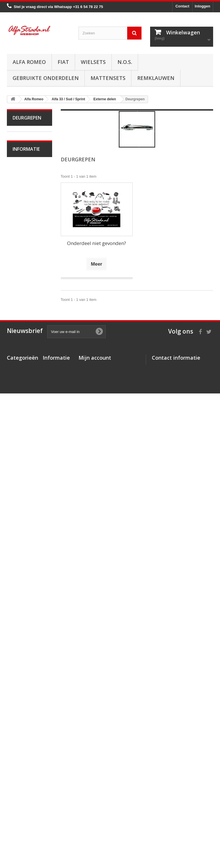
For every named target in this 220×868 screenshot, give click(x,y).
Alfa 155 (23, 542)
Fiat (63, 62)
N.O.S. (125, 62)
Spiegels (24, 488)
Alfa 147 (23, 533)
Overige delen (28, 506)
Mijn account (95, 777)
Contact (182, 6)
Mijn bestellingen (94, 786)
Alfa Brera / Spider (24, 573)
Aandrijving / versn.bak (25, 317)
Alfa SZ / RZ (27, 630)
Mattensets (108, 78)
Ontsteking (25, 268)
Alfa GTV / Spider (23, 617)
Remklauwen (156, 78)
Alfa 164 (23, 586)
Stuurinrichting (29, 339)
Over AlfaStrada (30, 676)
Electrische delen (24, 378)
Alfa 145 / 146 (28, 524)
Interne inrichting (20, 422)
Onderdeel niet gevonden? (97, 243)
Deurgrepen (26, 480)
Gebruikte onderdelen (46, 78)
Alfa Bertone (27, 145)
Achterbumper (28, 453)
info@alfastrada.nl (190, 827)
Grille (21, 462)
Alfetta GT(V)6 (29, 189)
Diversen (24, 497)
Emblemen (25, 471)
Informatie (26, 661)
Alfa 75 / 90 (26, 515)
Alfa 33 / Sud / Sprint (26, 246)
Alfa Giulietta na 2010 (28, 219)
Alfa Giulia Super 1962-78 (25, 158)
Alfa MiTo (24, 233)
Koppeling (25, 303)
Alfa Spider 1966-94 (24, 176)
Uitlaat (22, 294)
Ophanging (26, 347)
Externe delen (28, 435)
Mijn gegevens (91, 809)
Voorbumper (27, 444)
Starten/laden (28, 277)
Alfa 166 (23, 595)
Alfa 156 (23, 551)
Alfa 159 (23, 560)
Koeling (23, 286)
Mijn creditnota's (93, 794)
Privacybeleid (55, 832)
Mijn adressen (91, 801)
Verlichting (25, 391)
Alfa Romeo (29, 62)
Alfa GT (23, 604)
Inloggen (203, 6)
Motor (21, 259)
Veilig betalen (28, 685)
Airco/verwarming (27, 365)
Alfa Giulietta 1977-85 (25, 202)
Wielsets (93, 62)
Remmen (24, 330)
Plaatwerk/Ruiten (26, 409)
